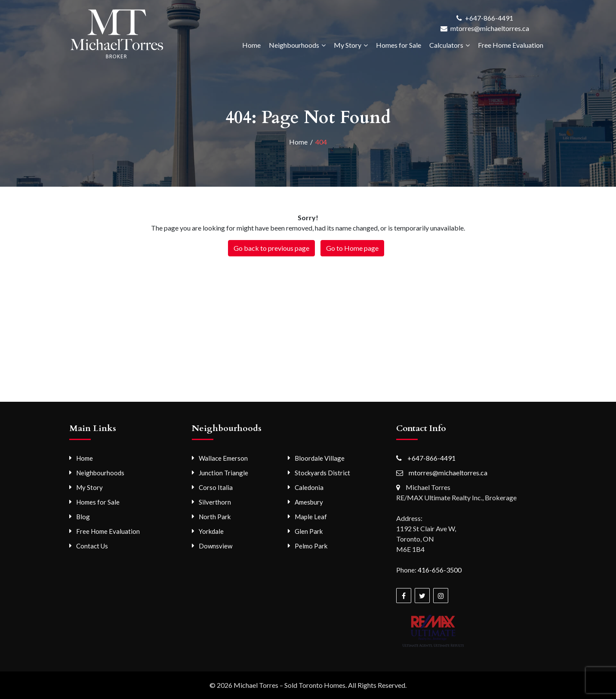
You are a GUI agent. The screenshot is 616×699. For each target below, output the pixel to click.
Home (251, 45)
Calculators (446, 45)
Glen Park (309, 531)
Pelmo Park (311, 546)
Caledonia (309, 487)
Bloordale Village (320, 458)
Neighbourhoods (294, 45)
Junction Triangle (223, 473)
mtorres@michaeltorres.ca (490, 28)
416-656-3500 (440, 570)
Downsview (216, 546)
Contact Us (92, 546)
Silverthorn (215, 502)
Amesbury (309, 502)
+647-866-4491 (489, 18)
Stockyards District (322, 473)
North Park (215, 517)
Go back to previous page (271, 248)
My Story (348, 45)
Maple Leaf (311, 517)
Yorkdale (211, 531)
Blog (83, 517)
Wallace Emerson (223, 458)
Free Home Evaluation (511, 45)
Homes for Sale (399, 45)
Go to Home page (352, 248)
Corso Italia (216, 487)
